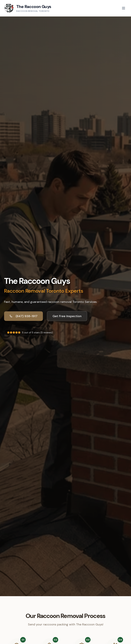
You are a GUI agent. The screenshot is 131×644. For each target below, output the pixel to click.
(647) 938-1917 (23, 316)
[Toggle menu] (124, 8)
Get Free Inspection (67, 316)
